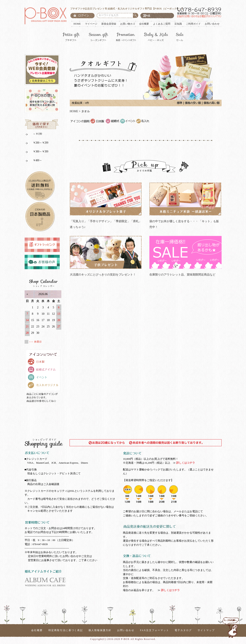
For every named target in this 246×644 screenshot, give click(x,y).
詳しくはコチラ (185, 463)
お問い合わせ (212, 24)
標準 (180, 103)
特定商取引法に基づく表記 (66, 630)
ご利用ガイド (193, 24)
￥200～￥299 (36, 143)
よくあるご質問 (162, 24)
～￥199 (33, 134)
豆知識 (178, 24)
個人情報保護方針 (100, 630)
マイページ (91, 24)
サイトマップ (206, 630)
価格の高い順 (212, 103)
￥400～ (33, 161)
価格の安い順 (193, 103)
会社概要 (144, 24)
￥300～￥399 (36, 152)
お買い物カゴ (128, 24)
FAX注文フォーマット (154, 630)
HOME (77, 24)
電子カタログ (183, 630)
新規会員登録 (109, 24)
